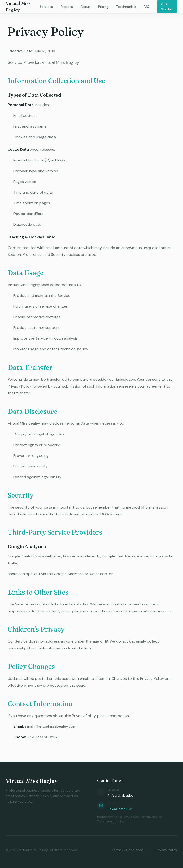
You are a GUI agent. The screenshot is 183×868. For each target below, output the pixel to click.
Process (67, 7)
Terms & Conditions (128, 850)
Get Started (167, 7)
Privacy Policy (166, 850)
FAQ (147, 7)
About (86, 7)
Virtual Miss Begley (18, 7)
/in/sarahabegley (121, 795)
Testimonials (126, 7)
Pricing (103, 7)
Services (46, 7)
